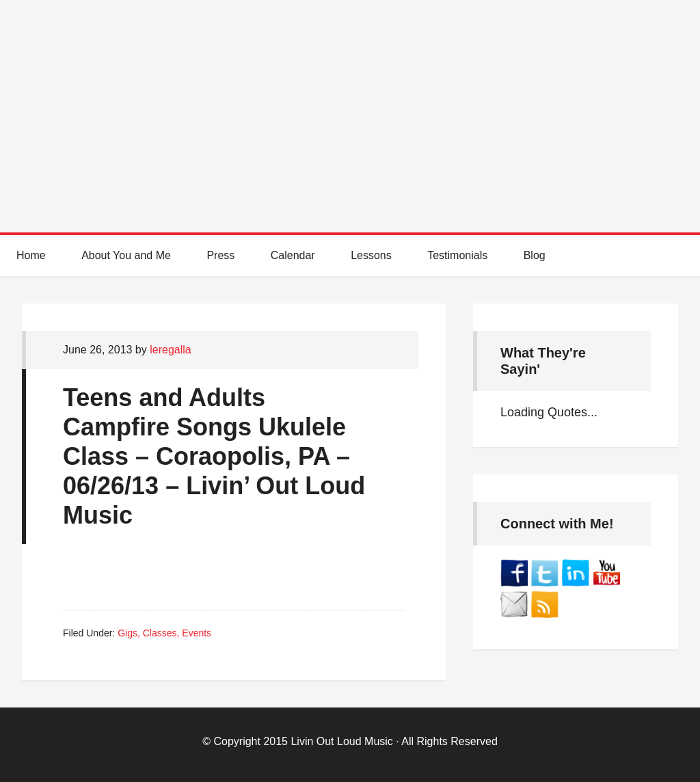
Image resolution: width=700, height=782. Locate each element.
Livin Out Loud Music (341, 741)
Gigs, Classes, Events (164, 633)
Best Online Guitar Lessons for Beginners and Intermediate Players (350, 103)
